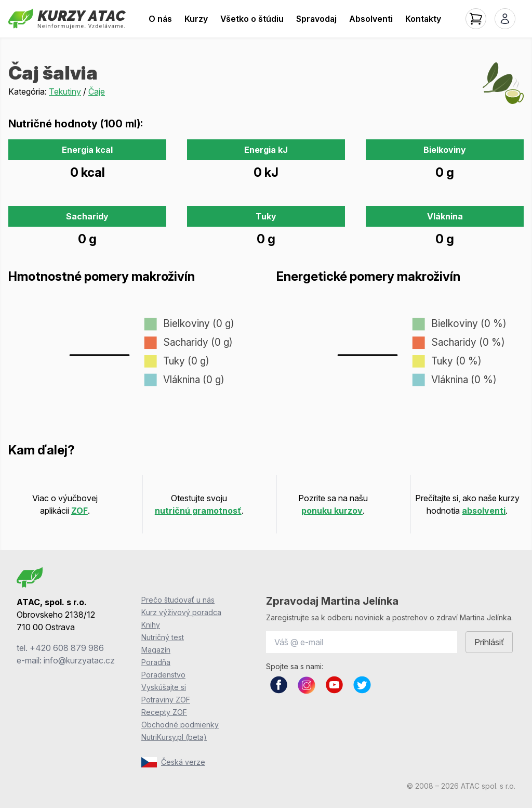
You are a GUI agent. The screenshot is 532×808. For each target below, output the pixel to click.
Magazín (156, 650)
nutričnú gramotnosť (198, 511)
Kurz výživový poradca (181, 612)
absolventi (484, 511)
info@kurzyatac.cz (79, 660)
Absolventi (371, 19)
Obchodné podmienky (180, 725)
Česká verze (173, 762)
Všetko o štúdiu (252, 19)
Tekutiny (65, 92)
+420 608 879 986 (67, 648)
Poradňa (156, 662)
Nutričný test (163, 637)
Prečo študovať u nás (178, 600)
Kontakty (423, 19)
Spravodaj (316, 19)
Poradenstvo (163, 675)
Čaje (97, 92)
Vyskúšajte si (164, 687)
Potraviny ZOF (166, 700)
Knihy (151, 625)
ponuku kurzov (332, 511)
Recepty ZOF (164, 712)
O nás (160, 19)
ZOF (79, 511)
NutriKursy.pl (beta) (174, 737)
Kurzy (196, 19)
